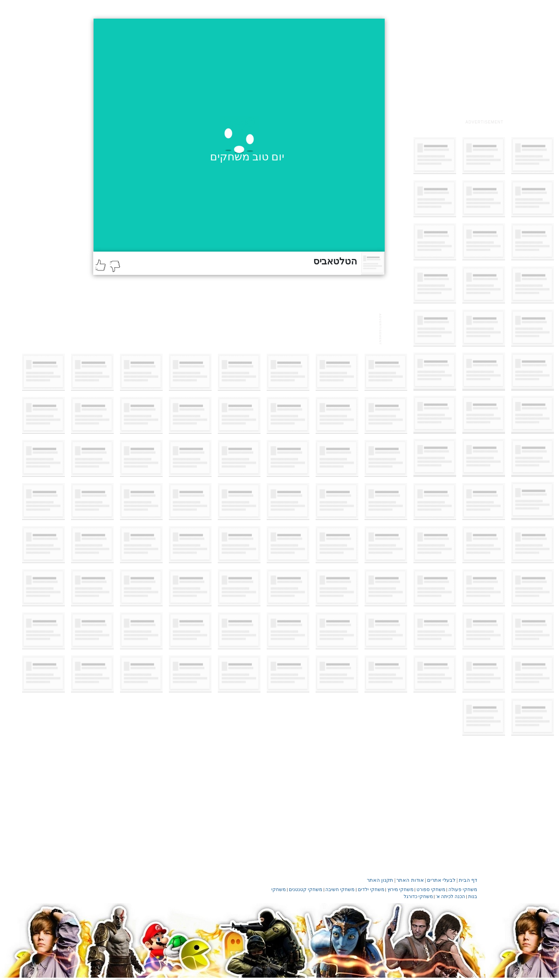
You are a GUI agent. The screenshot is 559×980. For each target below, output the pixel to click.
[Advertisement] (484, 67)
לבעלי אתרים (441, 880)
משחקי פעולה (463, 890)
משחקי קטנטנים (306, 890)
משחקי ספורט (431, 890)
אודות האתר (410, 880)
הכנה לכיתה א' (450, 897)
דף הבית (468, 880)
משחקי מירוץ (400, 890)
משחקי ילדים (371, 890)
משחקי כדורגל (418, 897)
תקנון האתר (380, 880)
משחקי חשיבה (340, 890)
